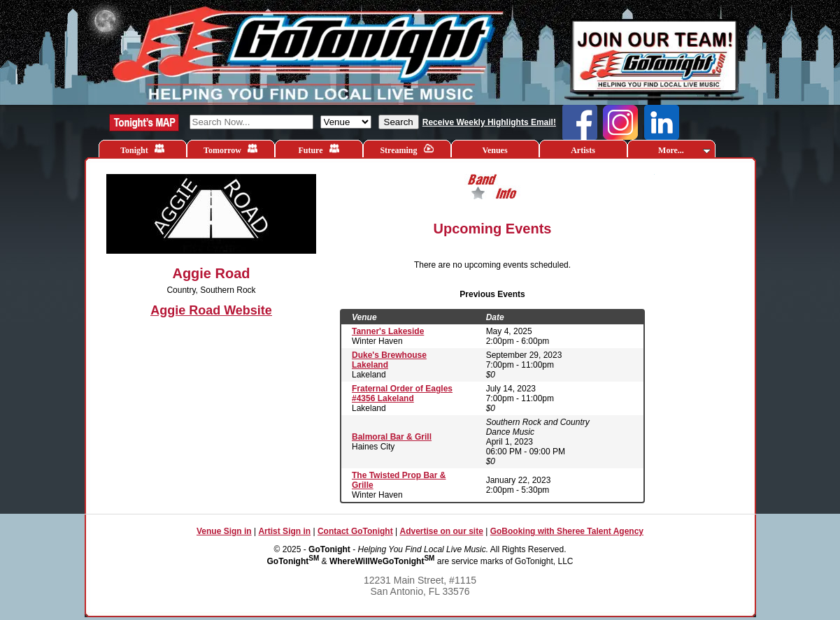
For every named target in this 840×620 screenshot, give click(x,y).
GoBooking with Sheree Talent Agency (567, 531)
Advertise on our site (441, 531)
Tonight (142, 149)
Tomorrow (230, 149)
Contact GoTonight (355, 531)
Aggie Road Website (211, 310)
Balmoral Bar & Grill (392, 437)
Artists (583, 150)
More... (684, 150)
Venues (494, 150)
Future (318, 149)
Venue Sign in (224, 531)
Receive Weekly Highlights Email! (489, 122)
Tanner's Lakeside (388, 331)
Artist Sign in (284, 531)
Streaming (406, 149)
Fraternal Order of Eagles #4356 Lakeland (402, 394)
